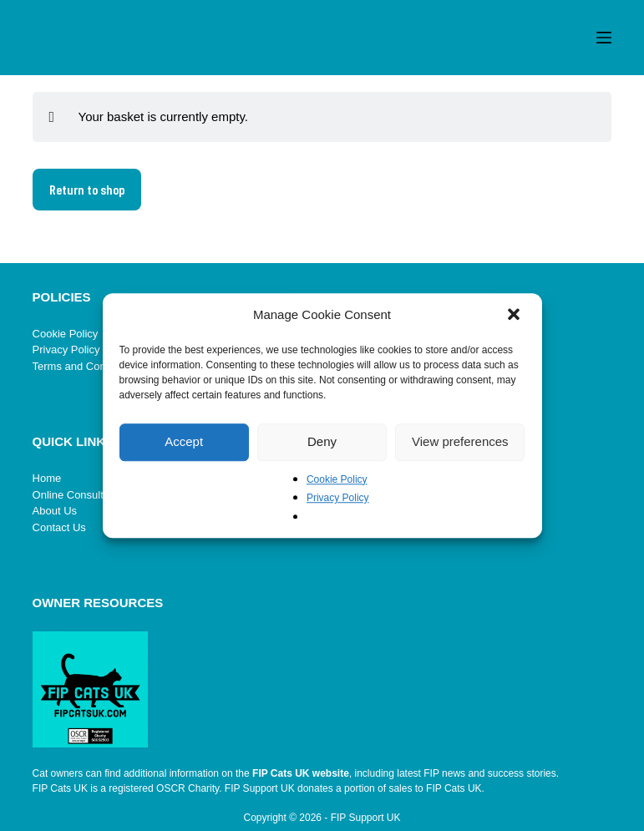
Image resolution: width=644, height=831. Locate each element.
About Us (55, 511)
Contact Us (59, 527)
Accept (184, 441)
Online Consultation (80, 495)
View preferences (460, 441)
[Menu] (604, 38)
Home (47, 478)
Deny (322, 441)
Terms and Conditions (85, 366)
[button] (515, 316)
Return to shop (87, 189)
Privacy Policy (338, 498)
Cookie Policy (337, 479)
